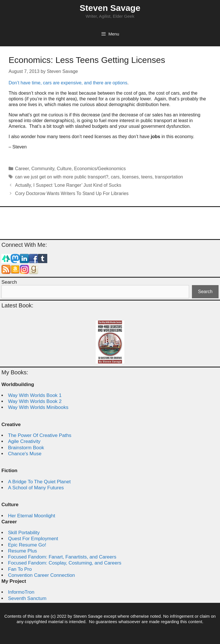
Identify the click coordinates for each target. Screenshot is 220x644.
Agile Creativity (24, 441)
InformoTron (21, 592)
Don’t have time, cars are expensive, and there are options (68, 83)
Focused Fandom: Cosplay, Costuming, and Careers (65, 563)
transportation (169, 177)
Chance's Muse (25, 454)
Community (43, 169)
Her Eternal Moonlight (32, 516)
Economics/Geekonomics (100, 169)
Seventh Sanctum (27, 598)
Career (22, 169)
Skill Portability (24, 533)
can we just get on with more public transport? (62, 177)
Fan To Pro (20, 569)
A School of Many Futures (36, 488)
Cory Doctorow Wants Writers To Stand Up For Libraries (72, 193)
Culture (64, 169)
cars (115, 177)
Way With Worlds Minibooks (38, 407)
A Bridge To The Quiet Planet (39, 482)
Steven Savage (110, 8)
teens (147, 177)
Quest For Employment (33, 539)
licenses (130, 177)
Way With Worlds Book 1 (35, 395)
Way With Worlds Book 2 (35, 401)
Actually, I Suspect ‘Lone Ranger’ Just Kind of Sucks (68, 185)
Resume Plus (22, 551)
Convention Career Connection (41, 575)
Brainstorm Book (26, 448)
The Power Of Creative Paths (40, 435)
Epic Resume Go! (27, 545)
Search (9, 282)
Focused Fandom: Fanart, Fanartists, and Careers (62, 557)
